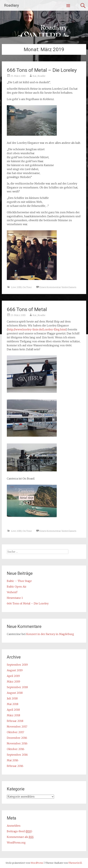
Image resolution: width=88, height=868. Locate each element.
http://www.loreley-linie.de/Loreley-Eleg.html (37, 329)
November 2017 (17, 727)
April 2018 (13, 710)
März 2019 (13, 682)
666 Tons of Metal (27, 309)
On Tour (27, 287)
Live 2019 (16, 287)
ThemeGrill (75, 863)
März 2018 (13, 715)
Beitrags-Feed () (19, 831)
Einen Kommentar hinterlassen (58, 287)
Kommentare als (20, 837)
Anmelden (14, 826)
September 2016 (17, 755)
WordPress (37, 863)
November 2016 (17, 743)
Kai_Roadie (39, 76)
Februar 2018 (15, 721)
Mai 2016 (13, 760)
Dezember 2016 (17, 738)
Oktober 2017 (15, 732)
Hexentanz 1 (15, 598)
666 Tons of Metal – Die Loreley (42, 70)
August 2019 (15, 670)
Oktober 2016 (16, 749)
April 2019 (13, 676)
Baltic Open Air (17, 587)
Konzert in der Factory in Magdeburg (50, 634)
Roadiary (11, 5)
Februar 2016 (15, 766)
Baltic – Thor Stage (19, 581)
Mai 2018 (13, 704)
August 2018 (15, 693)
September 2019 (17, 665)
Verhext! (12, 592)
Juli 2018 (12, 698)
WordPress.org (16, 843)
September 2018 (17, 687)
